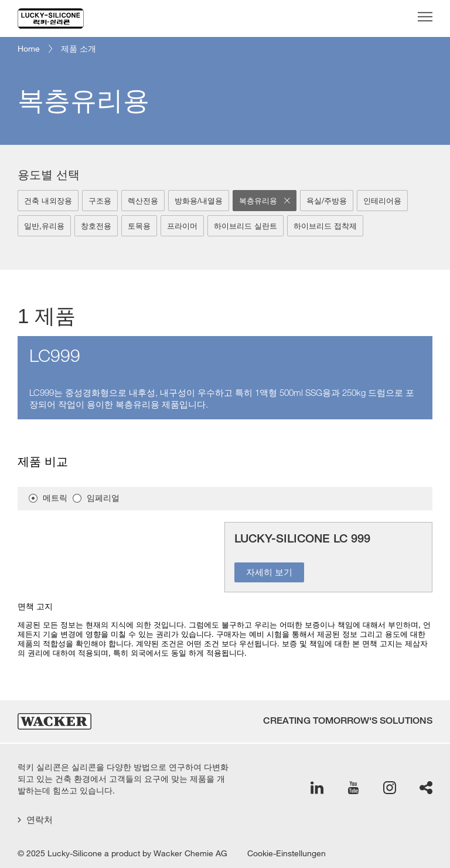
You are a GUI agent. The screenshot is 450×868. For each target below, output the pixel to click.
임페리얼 (103, 498)
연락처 (35, 820)
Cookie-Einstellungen (287, 853)
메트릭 (55, 498)
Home (29, 49)
